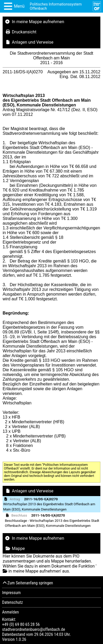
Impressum (11, 593)
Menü (19, 6)
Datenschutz (13, 602)
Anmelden (10, 612)
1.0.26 (21, 639)
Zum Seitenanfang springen (28, 583)
